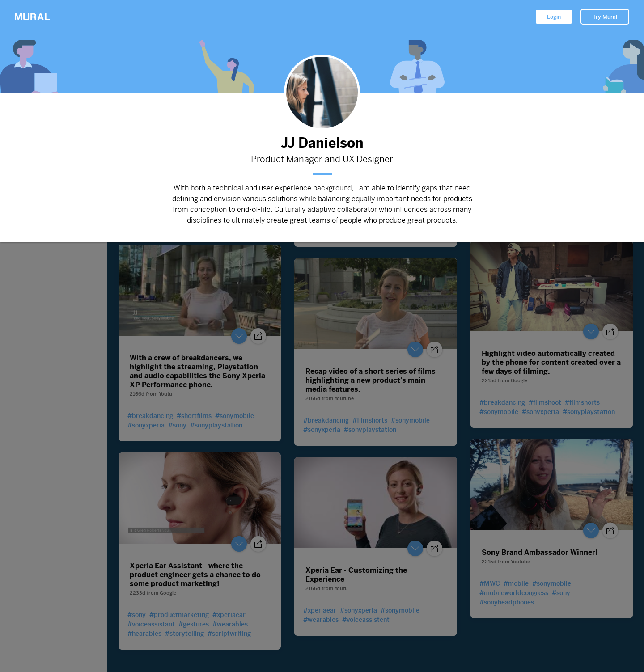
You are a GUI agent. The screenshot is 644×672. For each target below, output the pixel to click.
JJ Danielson (322, 143)
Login (554, 17)
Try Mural (605, 17)
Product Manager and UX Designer (322, 160)
